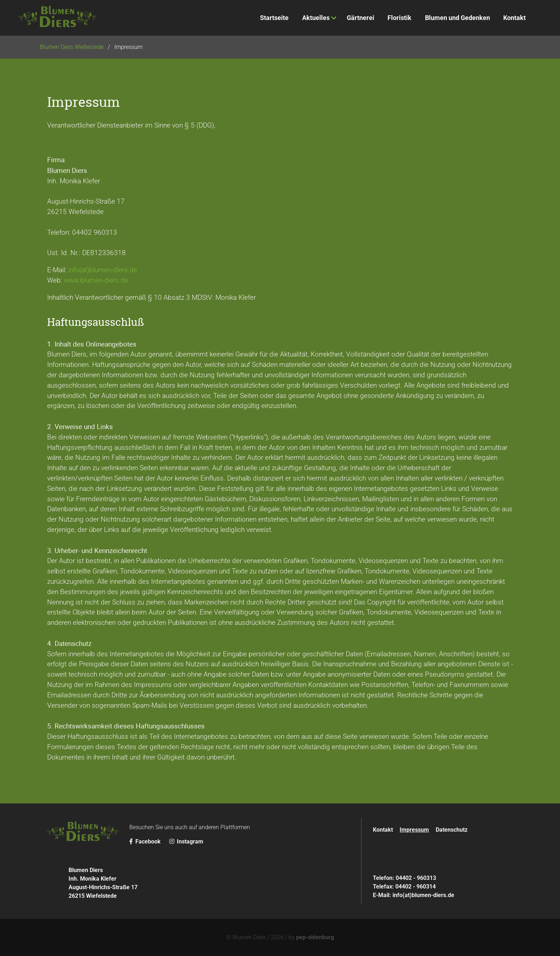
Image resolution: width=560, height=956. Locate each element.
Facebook (146, 842)
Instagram (186, 842)
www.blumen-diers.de (96, 280)
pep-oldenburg (315, 937)
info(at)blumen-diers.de (103, 270)
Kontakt (383, 830)
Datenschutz (452, 830)
